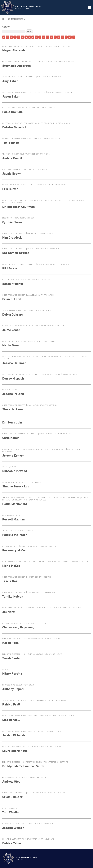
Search (6, 27)
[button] (89, 7)
